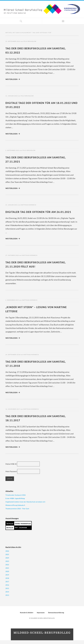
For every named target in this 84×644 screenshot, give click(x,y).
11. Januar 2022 (12, 96)
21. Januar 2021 (12, 205)
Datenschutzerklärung (56, 616)
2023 (7, 565)
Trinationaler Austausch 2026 (16, 499)
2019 (7, 578)
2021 (7, 572)
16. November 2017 (13, 413)
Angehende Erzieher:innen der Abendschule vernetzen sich (25, 505)
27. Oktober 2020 (12, 259)
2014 (7, 595)
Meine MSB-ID (11, 468)
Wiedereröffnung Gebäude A (15, 509)
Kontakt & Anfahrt (27, 616)
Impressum (41, 616)
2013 (7, 599)
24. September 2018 (13, 359)
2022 (7, 568)
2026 (7, 555)
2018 (7, 582)
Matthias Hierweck (28, 205)
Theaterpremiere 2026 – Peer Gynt (17, 512)
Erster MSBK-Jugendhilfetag (15, 502)
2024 (7, 562)
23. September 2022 (13, 41)
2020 (7, 575)
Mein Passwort (11, 475)
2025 (7, 558)
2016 (7, 589)
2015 (7, 592)
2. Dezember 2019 (12, 304)
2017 (7, 585)
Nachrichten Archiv (13, 551)
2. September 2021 (12, 150)
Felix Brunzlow (30, 41)
